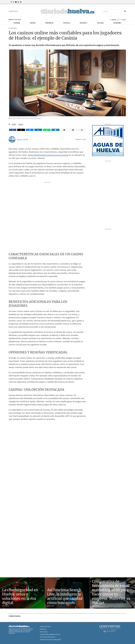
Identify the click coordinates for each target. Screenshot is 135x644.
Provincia (49, 23)
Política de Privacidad (48, 637)
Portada (17, 23)
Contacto (43, 629)
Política (67, 23)
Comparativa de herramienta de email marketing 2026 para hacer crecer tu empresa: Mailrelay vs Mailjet (111, 592)
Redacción (21, 140)
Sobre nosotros (45, 627)
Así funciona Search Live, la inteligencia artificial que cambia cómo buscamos (65, 596)
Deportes (84, 23)
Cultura (100, 23)
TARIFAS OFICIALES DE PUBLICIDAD (51, 640)
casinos (21, 125)
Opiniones (117, 23)
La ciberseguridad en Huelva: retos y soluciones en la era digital (20, 596)
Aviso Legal (44, 632)
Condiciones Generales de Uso (50, 634)
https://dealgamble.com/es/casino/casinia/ (48, 155)
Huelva (33, 23)
